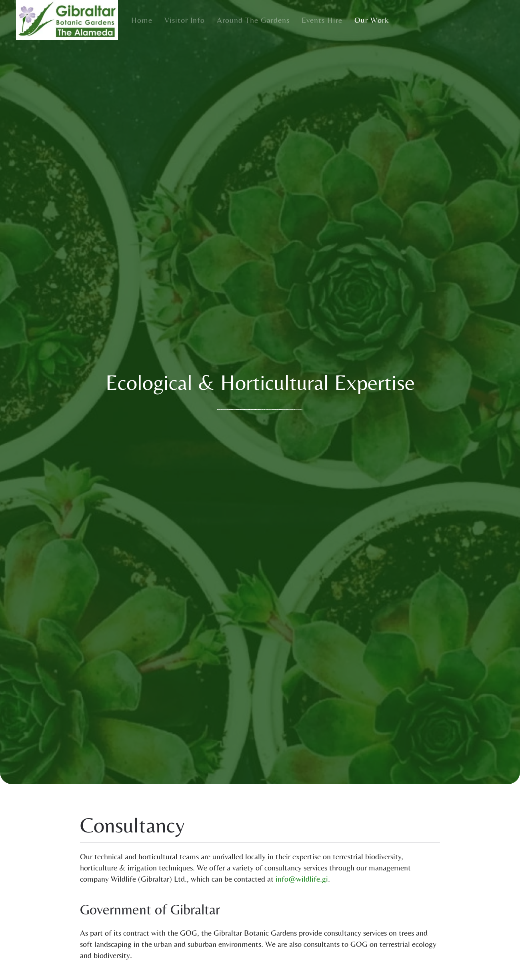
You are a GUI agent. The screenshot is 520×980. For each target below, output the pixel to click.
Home (142, 20)
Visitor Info (185, 20)
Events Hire (322, 20)
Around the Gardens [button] (253, 20)
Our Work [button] (372, 20)
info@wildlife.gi (302, 879)
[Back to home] (67, 20)
